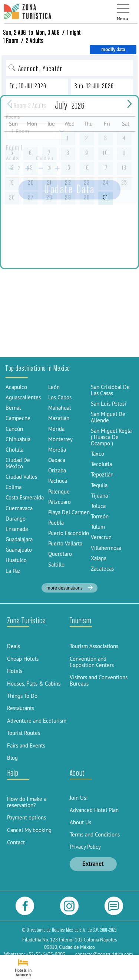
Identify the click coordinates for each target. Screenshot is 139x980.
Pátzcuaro (59, 502)
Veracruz (101, 537)
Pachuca (58, 481)
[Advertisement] (69, 285)
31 (105, 197)
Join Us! (79, 798)
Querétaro (60, 554)
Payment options (27, 817)
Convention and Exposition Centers (92, 662)
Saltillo (56, 565)
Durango (16, 519)
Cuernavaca (19, 508)
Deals (14, 646)
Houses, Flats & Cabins (34, 684)
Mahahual (59, 408)
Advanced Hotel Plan (94, 810)
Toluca (98, 506)
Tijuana (99, 496)
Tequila (99, 485)
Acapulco (16, 387)
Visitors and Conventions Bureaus (99, 680)
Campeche (18, 418)
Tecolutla (101, 464)
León (54, 387)
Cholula (14, 450)
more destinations (69, 588)
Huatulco (16, 560)
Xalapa (99, 558)
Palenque (59, 491)
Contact (16, 842)
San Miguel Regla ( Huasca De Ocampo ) (111, 437)
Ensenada (17, 529)
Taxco (97, 454)
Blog (12, 758)
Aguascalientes (23, 397)
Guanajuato (19, 550)
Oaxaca (57, 460)
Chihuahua (18, 439)
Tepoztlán (102, 474)
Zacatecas (102, 569)
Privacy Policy (85, 847)
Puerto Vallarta (65, 543)
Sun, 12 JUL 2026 (94, 86)
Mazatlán (59, 418)
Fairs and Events (26, 745)
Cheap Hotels (23, 659)
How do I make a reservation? (27, 802)
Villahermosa (106, 548)
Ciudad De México (18, 463)
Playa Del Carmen (69, 512)
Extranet (93, 864)
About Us (80, 822)
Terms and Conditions (95, 834)
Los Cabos (60, 397)
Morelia (57, 450)
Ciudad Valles (21, 477)
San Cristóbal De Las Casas (110, 390)
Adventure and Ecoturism (37, 721)
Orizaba (57, 470)
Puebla (56, 523)
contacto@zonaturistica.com (104, 954)
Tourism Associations (94, 646)
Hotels (15, 671)
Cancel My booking (29, 830)
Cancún (14, 429)
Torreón (100, 516)
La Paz (13, 571)
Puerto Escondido (69, 533)
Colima (14, 487)
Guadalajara (19, 539)
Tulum (98, 527)
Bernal (13, 408)
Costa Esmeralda (25, 497)
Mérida (56, 429)
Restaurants (21, 708)
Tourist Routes (24, 733)
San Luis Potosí (108, 404)
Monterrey (60, 439)
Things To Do (22, 696)
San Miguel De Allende (108, 417)
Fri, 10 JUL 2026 (28, 86)
